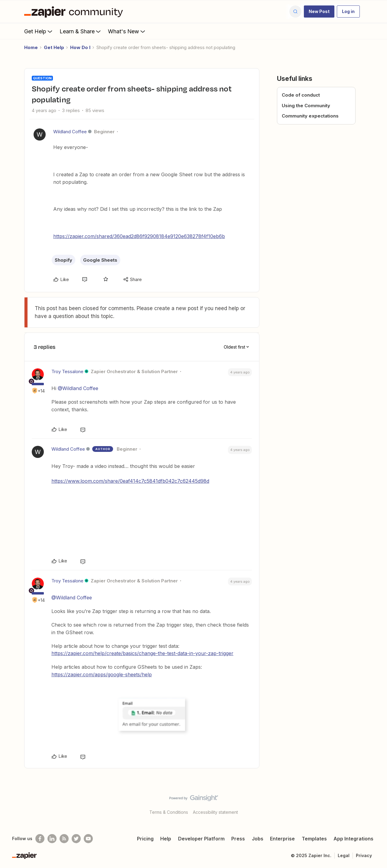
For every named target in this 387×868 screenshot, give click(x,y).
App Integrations (353, 839)
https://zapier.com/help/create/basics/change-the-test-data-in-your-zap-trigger (142, 653)
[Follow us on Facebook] (40, 839)
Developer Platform (201, 839)
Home (31, 47)
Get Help (39, 31)
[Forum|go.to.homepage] (75, 12)
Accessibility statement (215, 812)
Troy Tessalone (67, 371)
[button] (319, 12)
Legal (344, 855)
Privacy (364, 855)
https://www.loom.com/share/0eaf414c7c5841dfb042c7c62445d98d (130, 481)
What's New (127, 31)
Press (238, 839)
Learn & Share (81, 31)
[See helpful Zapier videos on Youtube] (88, 839)
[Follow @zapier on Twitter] (76, 839)
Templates (314, 839)
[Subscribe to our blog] (64, 839)
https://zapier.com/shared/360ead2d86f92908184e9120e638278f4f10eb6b (139, 236)
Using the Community (306, 106)
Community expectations (310, 116)
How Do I (80, 47)
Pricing (145, 839)
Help (166, 839)
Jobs (258, 839)
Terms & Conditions (169, 812)
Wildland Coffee (70, 132)
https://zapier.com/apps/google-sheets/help (102, 674)
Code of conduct (301, 95)
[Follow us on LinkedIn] (52, 839)
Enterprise (282, 839)
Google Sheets (100, 260)
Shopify (63, 260)
